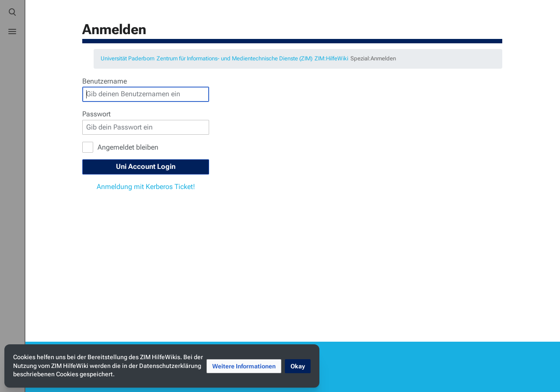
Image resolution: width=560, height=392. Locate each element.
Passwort (96, 114)
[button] (244, 366)
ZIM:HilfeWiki (331, 58)
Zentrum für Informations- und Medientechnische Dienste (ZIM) (234, 58)
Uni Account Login (146, 166)
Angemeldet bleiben (128, 147)
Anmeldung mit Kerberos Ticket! (146, 187)
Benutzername (105, 81)
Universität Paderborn (128, 58)
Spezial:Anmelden (373, 58)
